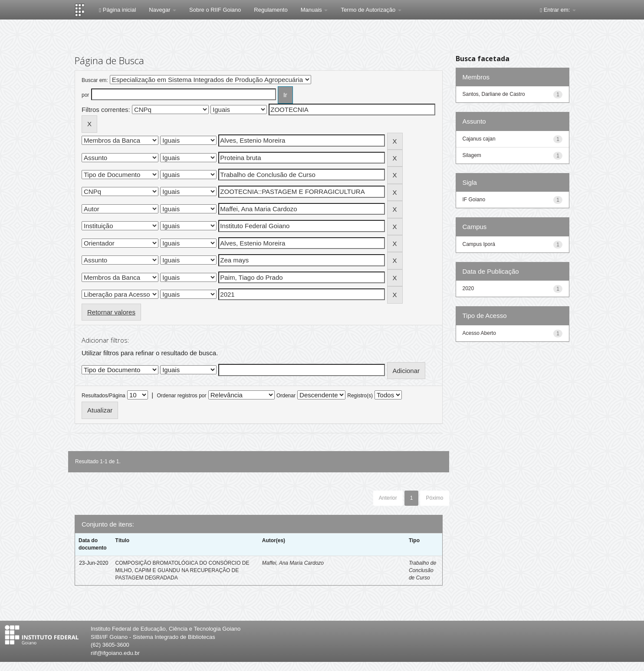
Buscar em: (95, 80)
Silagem (472, 155)
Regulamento (271, 10)
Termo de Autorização (371, 10)
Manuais (314, 10)
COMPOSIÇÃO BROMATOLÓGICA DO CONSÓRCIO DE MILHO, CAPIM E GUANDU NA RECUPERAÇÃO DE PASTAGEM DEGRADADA (182, 570)
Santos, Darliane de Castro (494, 94)
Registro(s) (360, 396)
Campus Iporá (479, 244)
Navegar (163, 10)
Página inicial (117, 10)
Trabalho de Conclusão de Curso (422, 570)
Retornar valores (111, 312)
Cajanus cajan (479, 139)
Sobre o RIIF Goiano (215, 10)
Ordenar (286, 396)
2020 (468, 288)
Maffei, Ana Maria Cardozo (293, 563)
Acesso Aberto (479, 333)
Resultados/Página (103, 396)
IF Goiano (474, 200)
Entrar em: (558, 10)
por (85, 95)
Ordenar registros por (181, 396)
